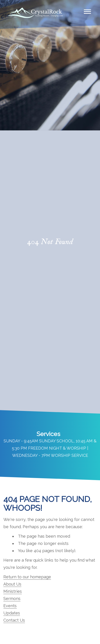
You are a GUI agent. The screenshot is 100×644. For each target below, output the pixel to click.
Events (10, 606)
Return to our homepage (27, 577)
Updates (12, 613)
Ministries (13, 591)
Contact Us (14, 620)
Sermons (12, 598)
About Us (12, 584)
